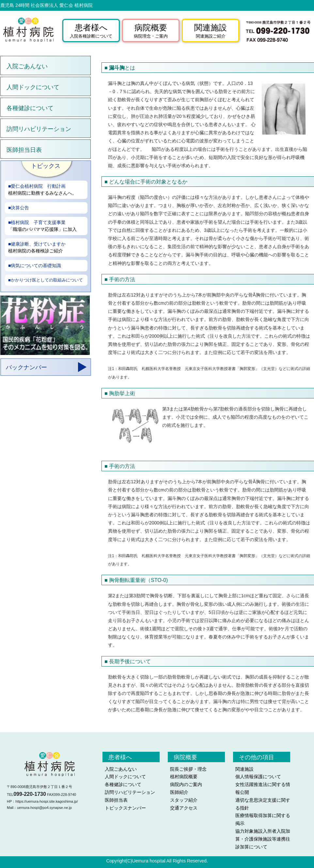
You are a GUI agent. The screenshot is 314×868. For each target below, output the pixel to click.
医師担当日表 (24, 150)
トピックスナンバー (125, 808)
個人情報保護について (258, 777)
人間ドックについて (33, 87)
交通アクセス (184, 808)
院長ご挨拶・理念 (188, 769)
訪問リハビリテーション (39, 129)
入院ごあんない (27, 66)
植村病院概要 (184, 777)
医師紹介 (179, 792)
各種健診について (30, 108)
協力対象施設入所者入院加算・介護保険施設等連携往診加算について (263, 839)
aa (46, 275)
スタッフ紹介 (184, 800)
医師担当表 (116, 800)
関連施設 (244, 769)
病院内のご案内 (186, 784)
